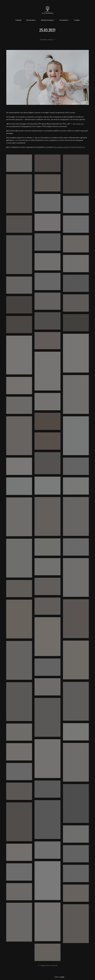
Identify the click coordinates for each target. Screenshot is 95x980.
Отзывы (77, 20)
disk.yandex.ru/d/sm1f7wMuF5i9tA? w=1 (69, 151)
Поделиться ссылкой (49, 970)
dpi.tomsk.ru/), (78, 128)
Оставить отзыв (46, 39)
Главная (18, 20)
